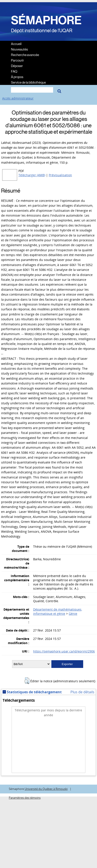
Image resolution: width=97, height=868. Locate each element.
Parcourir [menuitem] (17, 60)
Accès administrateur (18, 98)
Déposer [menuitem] (17, 66)
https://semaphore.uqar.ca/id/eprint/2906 (64, 651)
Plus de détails (82, 692)
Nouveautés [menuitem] (19, 49)
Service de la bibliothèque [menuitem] (28, 82)
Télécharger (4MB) (32, 175)
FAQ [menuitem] (14, 71)
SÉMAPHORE (46, 20)
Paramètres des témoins (25, 798)
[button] (27, 681)
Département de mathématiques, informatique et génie (58, 611)
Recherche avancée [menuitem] (25, 55)
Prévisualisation (60, 175)
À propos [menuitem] (17, 77)
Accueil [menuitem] (16, 44)
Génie (73, 614)
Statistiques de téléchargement (32, 692)
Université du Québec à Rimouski (46, 789)
